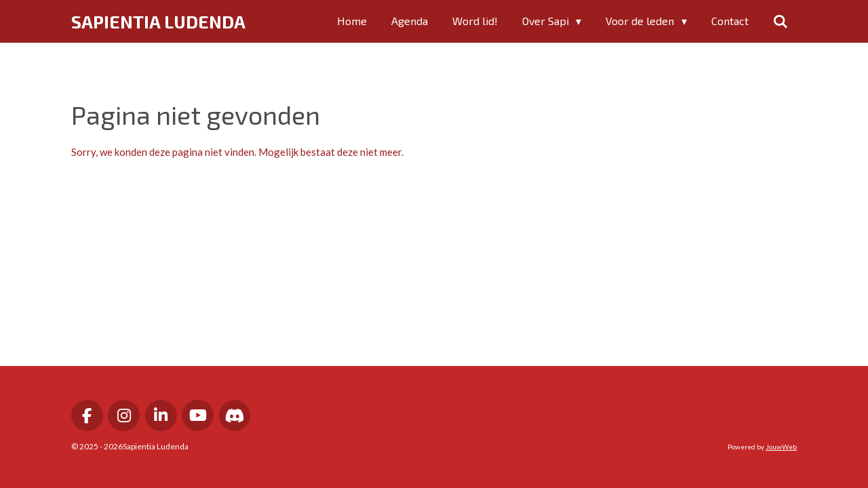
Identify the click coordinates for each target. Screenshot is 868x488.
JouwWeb (781, 447)
